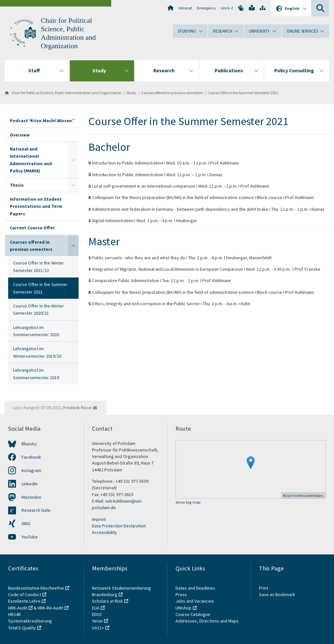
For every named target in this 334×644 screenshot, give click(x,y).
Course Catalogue (193, 614)
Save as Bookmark (277, 594)
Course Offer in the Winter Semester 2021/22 (38, 266)
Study (131, 93)
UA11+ (98, 628)
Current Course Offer (32, 228)
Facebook (31, 457)
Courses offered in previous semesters (172, 93)
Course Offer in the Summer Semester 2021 (243, 93)
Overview (20, 135)
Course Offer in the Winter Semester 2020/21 (38, 309)
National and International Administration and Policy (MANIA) (31, 160)
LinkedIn (30, 484)
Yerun (97, 621)
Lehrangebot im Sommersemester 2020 (36, 331)
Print (264, 588)
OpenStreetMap (296, 496)
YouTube (30, 537)
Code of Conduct (25, 594)
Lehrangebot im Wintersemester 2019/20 (37, 352)
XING (26, 523)
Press (181, 594)
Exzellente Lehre (24, 601)
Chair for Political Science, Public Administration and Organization (67, 93)
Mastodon (31, 497)
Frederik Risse (77, 408)
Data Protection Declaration (119, 526)
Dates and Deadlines (195, 588)
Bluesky (29, 444)
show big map (188, 502)
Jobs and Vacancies (195, 601)
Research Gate (36, 510)
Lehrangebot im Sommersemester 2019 (36, 374)
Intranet (185, 8)
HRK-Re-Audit (50, 608)
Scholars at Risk (107, 601)
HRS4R (15, 614)
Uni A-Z (227, 8)
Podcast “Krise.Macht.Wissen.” (42, 121)
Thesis (17, 185)
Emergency (206, 8)
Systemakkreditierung (30, 621)
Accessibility (104, 532)
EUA (96, 608)
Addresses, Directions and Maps (207, 621)
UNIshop (183, 608)
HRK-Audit (18, 608)
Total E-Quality (22, 628)
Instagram (31, 470)
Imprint (99, 519)
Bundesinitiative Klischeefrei (36, 588)
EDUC (97, 614)
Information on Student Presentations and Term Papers (36, 206)
